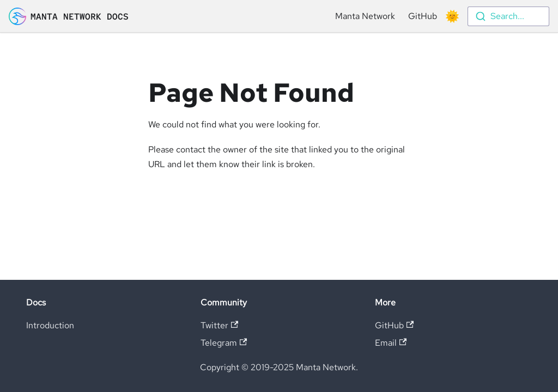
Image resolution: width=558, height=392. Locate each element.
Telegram (224, 343)
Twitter (219, 325)
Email (391, 343)
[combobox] (508, 16)
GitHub (423, 16)
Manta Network (365, 16)
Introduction (50, 325)
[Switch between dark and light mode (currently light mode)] (452, 16)
